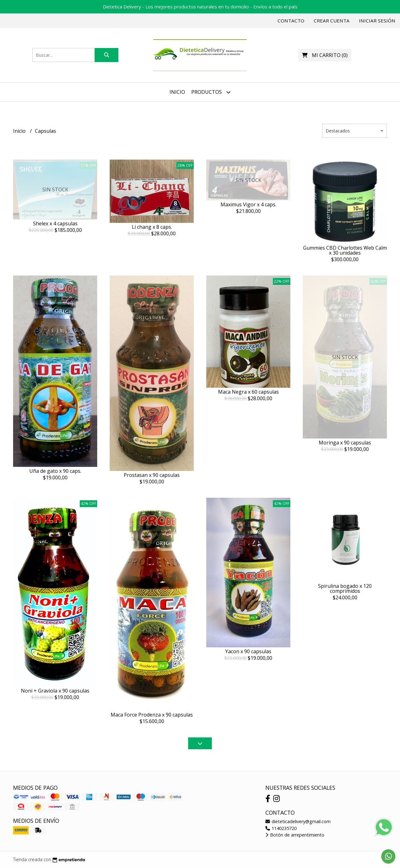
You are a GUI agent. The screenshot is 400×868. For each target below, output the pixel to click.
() (325, 55)
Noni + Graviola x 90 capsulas (55, 691)
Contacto (291, 21)
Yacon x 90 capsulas (248, 651)
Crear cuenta (332, 21)
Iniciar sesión (377, 21)
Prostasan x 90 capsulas (152, 475)
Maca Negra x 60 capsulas (248, 392)
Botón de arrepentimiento (295, 835)
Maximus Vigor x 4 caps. (248, 204)
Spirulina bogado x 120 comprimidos (345, 588)
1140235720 (281, 828)
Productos (211, 92)
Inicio (177, 92)
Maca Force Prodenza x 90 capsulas (152, 715)
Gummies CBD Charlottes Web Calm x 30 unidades (345, 250)
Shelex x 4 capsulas (55, 223)
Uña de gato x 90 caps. (55, 471)
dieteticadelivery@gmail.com (298, 821)
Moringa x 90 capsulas (345, 443)
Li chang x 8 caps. (152, 227)
